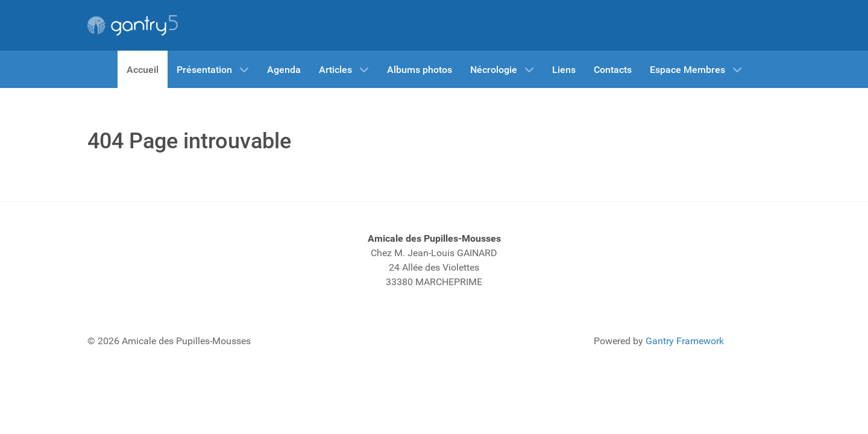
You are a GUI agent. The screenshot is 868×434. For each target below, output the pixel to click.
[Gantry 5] (133, 25)
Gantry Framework (685, 341)
